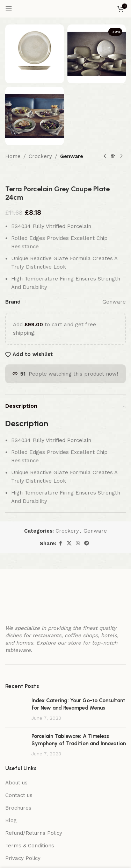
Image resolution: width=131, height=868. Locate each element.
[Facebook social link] (60, 543)
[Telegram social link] (87, 543)
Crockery (40, 156)
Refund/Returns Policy (34, 833)
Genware (72, 156)
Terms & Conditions (30, 846)
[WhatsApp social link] (78, 543)
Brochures (18, 808)
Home (13, 156)
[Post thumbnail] (16, 709)
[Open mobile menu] (9, 9)
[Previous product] (105, 156)
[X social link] (69, 543)
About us (16, 783)
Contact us (19, 795)
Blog (11, 820)
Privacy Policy (23, 858)
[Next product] (122, 156)
